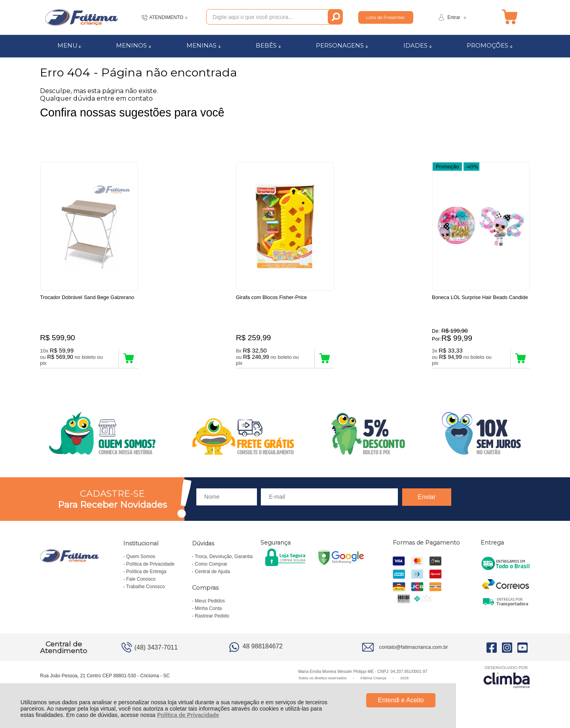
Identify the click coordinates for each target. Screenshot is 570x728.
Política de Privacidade (188, 715)
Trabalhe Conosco (146, 591)
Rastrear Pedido (212, 620)
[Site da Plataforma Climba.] (507, 681)
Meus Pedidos (210, 605)
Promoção (447, 166)
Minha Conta (208, 612)
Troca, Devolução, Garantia (224, 560)
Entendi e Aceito (401, 700)
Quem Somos (141, 560)
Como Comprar (211, 568)
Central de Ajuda (212, 576)
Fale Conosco (141, 583)
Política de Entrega (146, 576)
